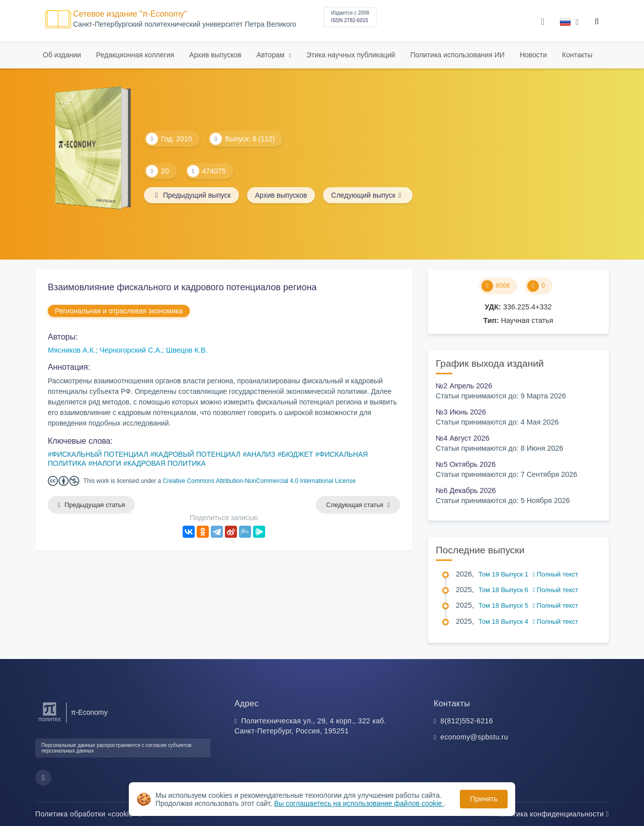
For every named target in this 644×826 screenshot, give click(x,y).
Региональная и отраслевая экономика (119, 311)
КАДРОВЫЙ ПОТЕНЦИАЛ (197, 454)
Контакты (577, 55)
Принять (484, 799)
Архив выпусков (215, 55)
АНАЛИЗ (261, 454)
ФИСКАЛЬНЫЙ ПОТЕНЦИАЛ (100, 454)
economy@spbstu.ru (474, 737)
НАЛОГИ (106, 463)
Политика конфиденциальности (552, 814)
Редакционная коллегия (135, 55)
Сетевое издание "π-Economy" (130, 14)
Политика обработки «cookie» (89, 814)
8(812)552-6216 (467, 721)
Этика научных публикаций (351, 55)
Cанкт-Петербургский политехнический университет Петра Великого (185, 24)
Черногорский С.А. (131, 350)
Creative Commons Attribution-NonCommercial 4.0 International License (260, 481)
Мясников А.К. (72, 350)
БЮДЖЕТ (297, 454)
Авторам (272, 55)
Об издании (62, 55)
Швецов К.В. (187, 350)
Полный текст (556, 574)
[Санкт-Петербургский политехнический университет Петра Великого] (50, 722)
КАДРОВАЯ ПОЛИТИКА (167, 463)
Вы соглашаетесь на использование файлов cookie (359, 803)
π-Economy (89, 712)
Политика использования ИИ (457, 55)
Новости (533, 55)
